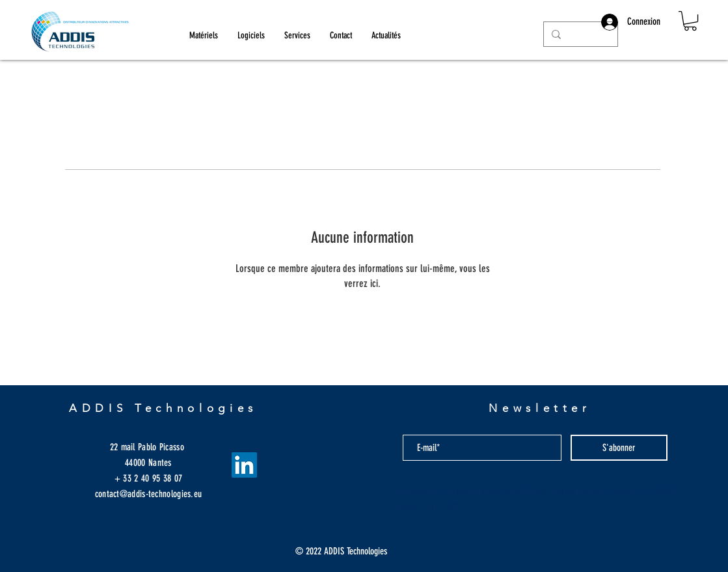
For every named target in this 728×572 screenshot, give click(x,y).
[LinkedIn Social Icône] (244, 465)
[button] (690, 21)
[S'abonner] (619, 448)
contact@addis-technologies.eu (149, 494)
